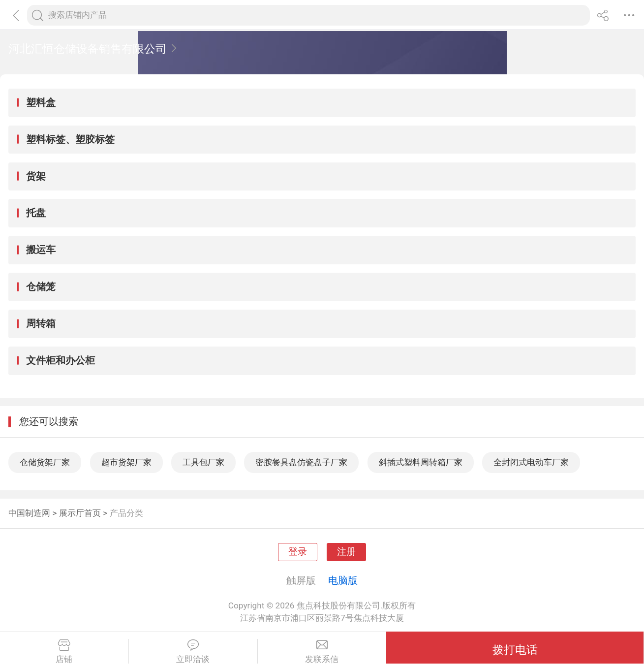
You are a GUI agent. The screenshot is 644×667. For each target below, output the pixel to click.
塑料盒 (41, 102)
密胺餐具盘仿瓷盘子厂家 (301, 462)
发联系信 (322, 652)
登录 (298, 552)
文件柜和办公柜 (61, 360)
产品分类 (126, 513)
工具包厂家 (203, 462)
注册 (346, 552)
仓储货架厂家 (45, 462)
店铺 (64, 652)
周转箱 (41, 323)
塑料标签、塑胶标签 (70, 139)
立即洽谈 (193, 652)
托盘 (36, 213)
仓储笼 (41, 286)
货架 (36, 176)
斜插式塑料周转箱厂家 (421, 462)
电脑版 (343, 580)
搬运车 (41, 250)
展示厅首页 (80, 513)
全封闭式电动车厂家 (531, 462)
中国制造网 (29, 513)
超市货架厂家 (126, 462)
